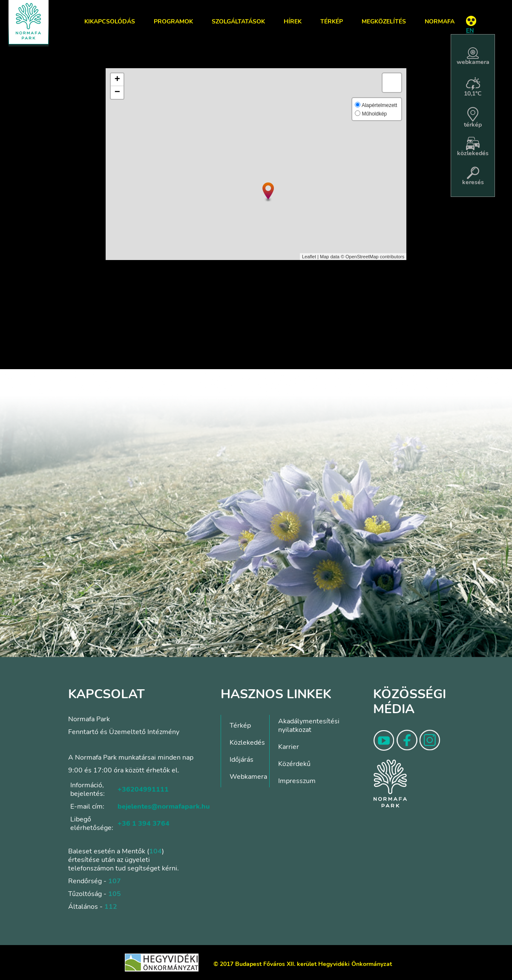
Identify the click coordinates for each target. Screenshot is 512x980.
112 (111, 907)
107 (115, 881)
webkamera (473, 57)
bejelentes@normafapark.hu (164, 807)
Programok (173, 22)
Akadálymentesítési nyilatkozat (309, 726)
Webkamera (248, 777)
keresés (473, 176)
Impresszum (297, 781)
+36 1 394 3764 (144, 824)
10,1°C (473, 87)
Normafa (440, 22)
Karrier (289, 747)
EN (470, 30)
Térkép (332, 22)
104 (155, 851)
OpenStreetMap (362, 257)
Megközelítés (384, 22)
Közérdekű (294, 764)
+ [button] (117, 80)
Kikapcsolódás (110, 22)
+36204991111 (143, 789)
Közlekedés (247, 743)
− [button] (117, 93)
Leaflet (309, 257)
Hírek (293, 22)
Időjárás (242, 760)
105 (115, 894)
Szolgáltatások (238, 22)
